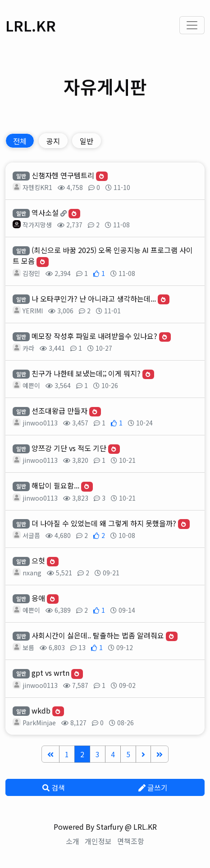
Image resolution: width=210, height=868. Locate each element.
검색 (54, 787)
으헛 (38, 561)
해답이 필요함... (55, 485)
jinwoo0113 (40, 423)
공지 (53, 141)
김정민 (31, 273)
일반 (87, 141)
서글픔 (31, 535)
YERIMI (33, 311)
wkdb (41, 710)
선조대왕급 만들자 (59, 411)
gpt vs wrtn (50, 673)
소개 (73, 841)
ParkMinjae (39, 723)
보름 (28, 647)
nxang (32, 573)
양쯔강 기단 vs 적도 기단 (69, 448)
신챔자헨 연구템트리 (63, 175)
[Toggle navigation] (192, 25)
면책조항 (131, 841)
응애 (38, 598)
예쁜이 (31, 385)
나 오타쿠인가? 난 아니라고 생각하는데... (94, 298)
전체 (20, 141)
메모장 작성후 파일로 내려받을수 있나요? (94, 336)
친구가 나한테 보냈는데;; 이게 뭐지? (86, 373)
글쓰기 (153, 787)
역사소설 (45, 212)
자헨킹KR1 (37, 187)
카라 (28, 348)
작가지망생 (37, 225)
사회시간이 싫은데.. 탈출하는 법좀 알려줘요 (98, 635)
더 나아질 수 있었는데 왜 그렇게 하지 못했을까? (104, 523)
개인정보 (98, 841)
